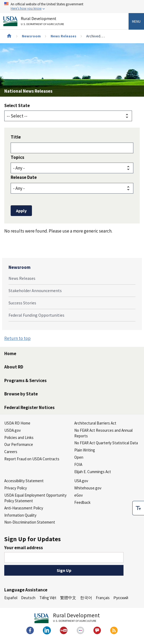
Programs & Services (25, 380)
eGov (79, 495)
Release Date (24, 177)
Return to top (17, 338)
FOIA (78, 464)
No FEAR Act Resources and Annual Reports (103, 433)
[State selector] (68, 116)
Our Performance (19, 444)
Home (10, 354)
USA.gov (81, 481)
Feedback (82, 502)
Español (11, 598)
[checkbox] (138, 507)
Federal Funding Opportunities (36, 315)
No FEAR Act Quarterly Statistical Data (106, 443)
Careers (11, 452)
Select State (17, 105)
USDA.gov (13, 430)
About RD (14, 367)
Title (16, 137)
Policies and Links (19, 437)
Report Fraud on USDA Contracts (32, 459)
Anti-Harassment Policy (24, 508)
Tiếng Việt (48, 598)
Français (103, 598)
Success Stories (22, 303)
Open (79, 457)
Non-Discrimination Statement (30, 522)
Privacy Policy (16, 488)
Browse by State (21, 394)
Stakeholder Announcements (35, 290)
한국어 (86, 598)
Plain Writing (85, 450)
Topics (17, 157)
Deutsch (28, 598)
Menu (136, 21)
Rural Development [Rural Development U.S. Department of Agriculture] (43, 22)
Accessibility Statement (24, 481)
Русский (121, 598)
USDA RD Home (17, 423)
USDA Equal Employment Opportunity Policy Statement (35, 498)
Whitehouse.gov (88, 488)
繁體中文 (68, 598)
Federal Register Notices (29, 407)
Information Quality (20, 515)
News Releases (63, 36)
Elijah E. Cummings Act (93, 472)
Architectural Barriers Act (95, 423)
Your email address (24, 548)
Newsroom (31, 36)
